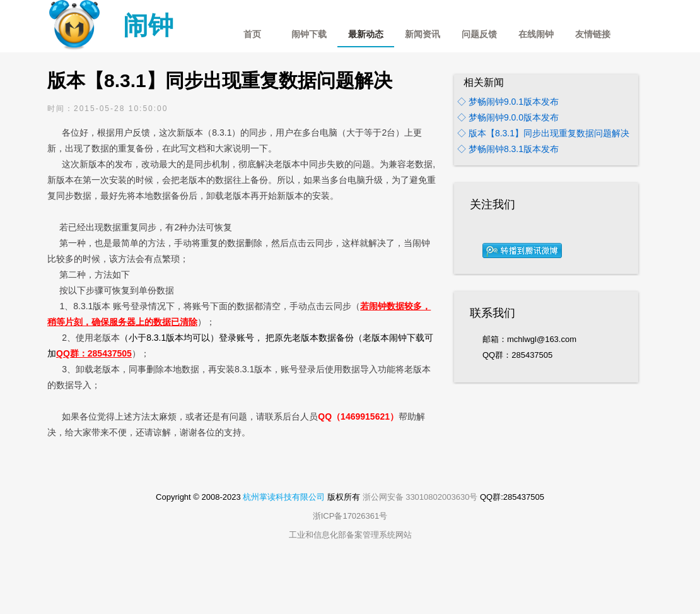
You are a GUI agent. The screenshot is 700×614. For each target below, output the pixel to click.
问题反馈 (479, 34)
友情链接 (593, 34)
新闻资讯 (423, 34)
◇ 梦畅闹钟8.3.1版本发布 (508, 149)
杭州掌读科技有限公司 (284, 497)
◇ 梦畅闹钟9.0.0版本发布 (508, 117)
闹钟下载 (309, 34)
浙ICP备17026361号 (350, 516)
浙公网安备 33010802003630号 (420, 497)
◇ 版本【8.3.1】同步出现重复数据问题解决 (543, 133)
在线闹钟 (536, 34)
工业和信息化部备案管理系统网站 (350, 535)
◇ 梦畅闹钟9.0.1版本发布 (508, 102)
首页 (252, 34)
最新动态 (366, 34)
